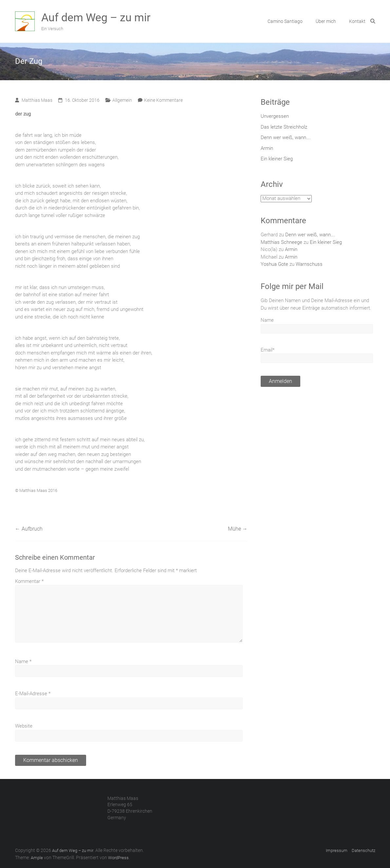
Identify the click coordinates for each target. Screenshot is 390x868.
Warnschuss (309, 264)
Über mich (326, 21)
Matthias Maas (37, 100)
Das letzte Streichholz (284, 127)
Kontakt (357, 21)
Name (23, 661)
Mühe (238, 529)
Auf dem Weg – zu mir (96, 17)
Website (24, 726)
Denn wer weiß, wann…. (286, 137)
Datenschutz (363, 850)
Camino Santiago (285, 21)
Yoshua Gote (274, 264)
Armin (267, 148)
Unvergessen (275, 116)
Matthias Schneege (281, 242)
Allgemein (122, 100)
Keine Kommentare (163, 100)
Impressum (337, 850)
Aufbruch (29, 529)
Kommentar (29, 581)
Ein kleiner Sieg (277, 159)
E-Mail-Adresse (33, 694)
